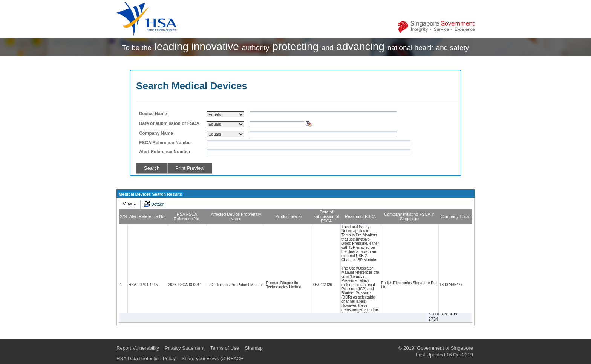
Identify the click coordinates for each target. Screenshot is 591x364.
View (127, 204)
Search (152, 168)
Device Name (153, 114)
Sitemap (254, 348)
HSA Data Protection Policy (146, 359)
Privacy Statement (184, 348)
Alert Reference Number (165, 152)
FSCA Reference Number (166, 143)
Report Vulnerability (138, 348)
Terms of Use (225, 348)
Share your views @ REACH (213, 359)
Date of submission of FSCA (169, 123)
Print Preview (190, 168)
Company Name (156, 133)
